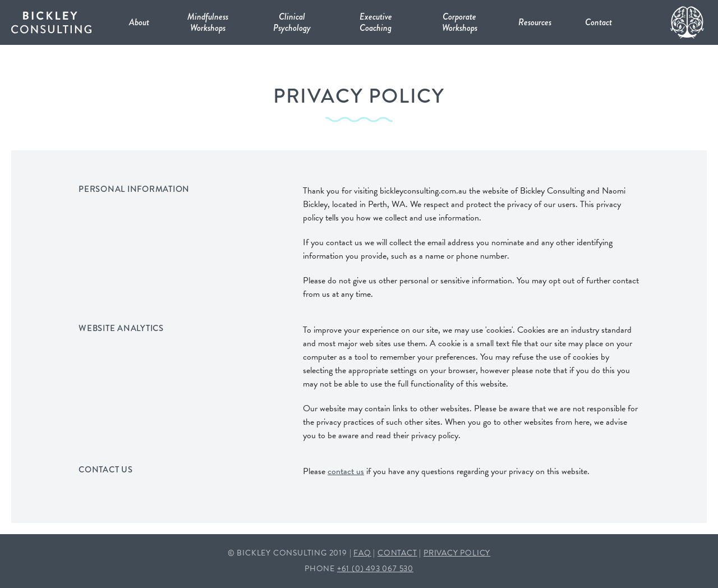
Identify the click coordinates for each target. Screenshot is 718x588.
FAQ (362, 553)
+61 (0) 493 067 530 (375, 569)
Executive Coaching (376, 22)
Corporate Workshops (460, 22)
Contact (599, 22)
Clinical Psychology (292, 22)
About (139, 22)
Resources (535, 22)
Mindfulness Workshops (208, 22)
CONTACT (397, 553)
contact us (346, 471)
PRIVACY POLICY (457, 553)
